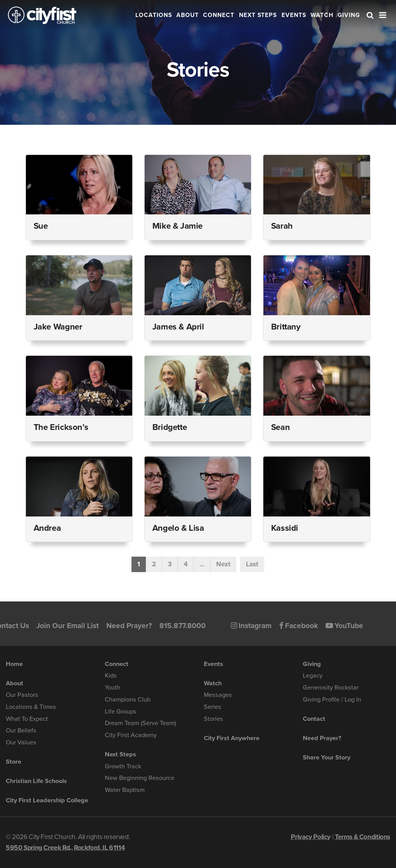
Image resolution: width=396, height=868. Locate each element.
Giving (349, 15)
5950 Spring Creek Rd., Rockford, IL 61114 (65, 848)
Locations (154, 15)
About (188, 15)
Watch (322, 15)
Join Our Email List (67, 626)
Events (294, 15)
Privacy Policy (311, 837)
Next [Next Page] (223, 564)
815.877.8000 (183, 626)
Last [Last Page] (252, 564)
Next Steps (258, 15)
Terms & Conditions (363, 837)
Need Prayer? (129, 626)
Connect (219, 15)
